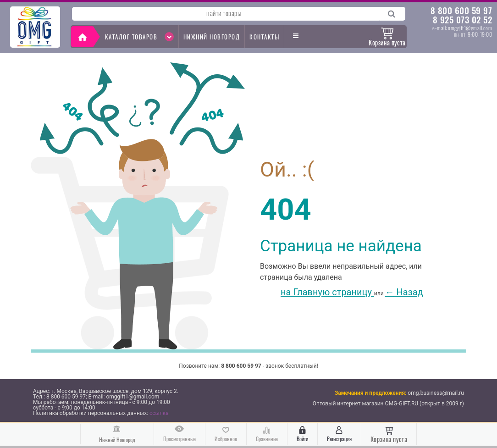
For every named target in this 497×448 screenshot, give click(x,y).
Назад (404, 292)
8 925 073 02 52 (463, 19)
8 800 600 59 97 (461, 10)
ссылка (159, 413)
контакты (264, 37)
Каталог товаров (139, 37)
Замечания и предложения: (371, 393)
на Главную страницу (317, 292)
